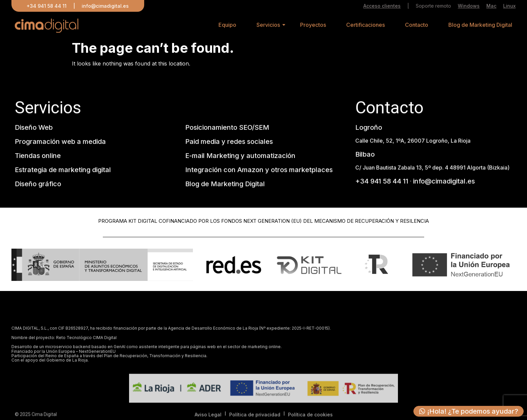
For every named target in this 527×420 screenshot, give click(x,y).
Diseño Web (34, 128)
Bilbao (365, 155)
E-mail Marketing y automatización (240, 157)
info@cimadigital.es (105, 6)
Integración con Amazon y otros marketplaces (259, 171)
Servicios (268, 27)
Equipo (227, 27)
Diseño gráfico (38, 185)
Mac (491, 7)
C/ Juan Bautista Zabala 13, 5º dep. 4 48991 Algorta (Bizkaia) (432, 168)
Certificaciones (366, 27)
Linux (509, 7)
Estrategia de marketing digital (63, 171)
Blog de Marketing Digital (480, 27)
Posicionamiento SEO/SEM (227, 128)
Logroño (369, 128)
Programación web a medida (60, 142)
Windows (469, 7)
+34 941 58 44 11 (47, 6)
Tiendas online (38, 157)
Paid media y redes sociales (229, 142)
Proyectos (313, 27)
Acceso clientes (382, 7)
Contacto (417, 27)
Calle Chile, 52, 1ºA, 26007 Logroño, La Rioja (413, 141)
